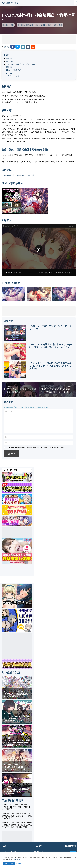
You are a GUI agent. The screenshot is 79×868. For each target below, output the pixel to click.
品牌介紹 (10, 61)
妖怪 (22, 25)
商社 (12, 25)
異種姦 (43, 25)
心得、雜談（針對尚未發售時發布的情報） (22, 64)
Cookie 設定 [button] (20, 863)
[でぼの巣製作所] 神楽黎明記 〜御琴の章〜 (19, 175)
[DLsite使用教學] (17, 631)
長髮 (55, 25)
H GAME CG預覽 (13, 76)
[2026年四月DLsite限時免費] (17, 607)
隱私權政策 (18, 859)
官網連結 (10, 67)
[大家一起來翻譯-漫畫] (17, 503)
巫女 (37, 25)
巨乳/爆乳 (30, 25)
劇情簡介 (10, 58)
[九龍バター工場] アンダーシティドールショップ (50, 328)
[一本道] (17, 563)
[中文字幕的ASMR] (17, 525)
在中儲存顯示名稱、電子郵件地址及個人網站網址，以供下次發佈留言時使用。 (37, 448)
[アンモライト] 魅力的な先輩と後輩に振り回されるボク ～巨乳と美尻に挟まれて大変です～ (50, 366)
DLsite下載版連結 (14, 70)
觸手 (50, 25)
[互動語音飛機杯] (17, 481)
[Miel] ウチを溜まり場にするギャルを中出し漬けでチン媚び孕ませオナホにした (51, 346)
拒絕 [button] (12, 863)
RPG (7, 25)
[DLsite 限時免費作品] (17, 669)
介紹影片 (10, 73)
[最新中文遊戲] (17, 492)
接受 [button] (6, 863)
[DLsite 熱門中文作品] (17, 514)
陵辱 (61, 25)
